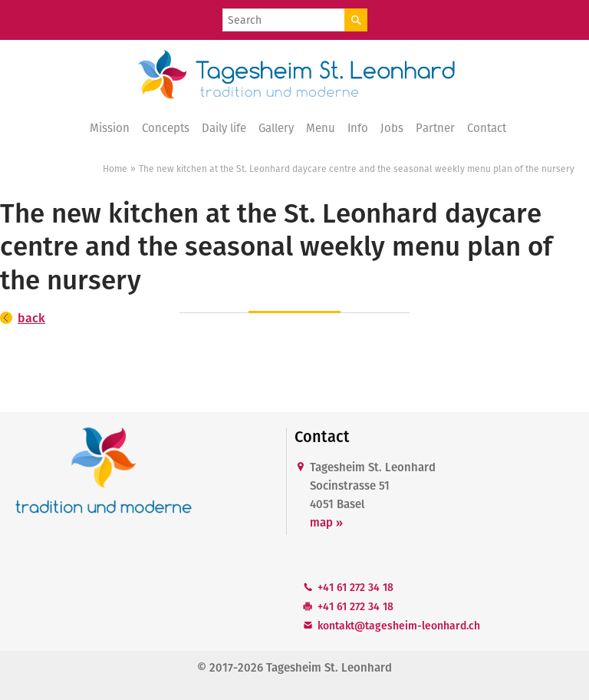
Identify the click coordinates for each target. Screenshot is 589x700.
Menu (321, 128)
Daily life (224, 128)
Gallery (276, 128)
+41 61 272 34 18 (355, 588)
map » (326, 523)
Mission (110, 128)
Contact (487, 128)
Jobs (392, 128)
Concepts (166, 128)
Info (358, 128)
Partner (435, 128)
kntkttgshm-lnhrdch (399, 626)
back (31, 318)
